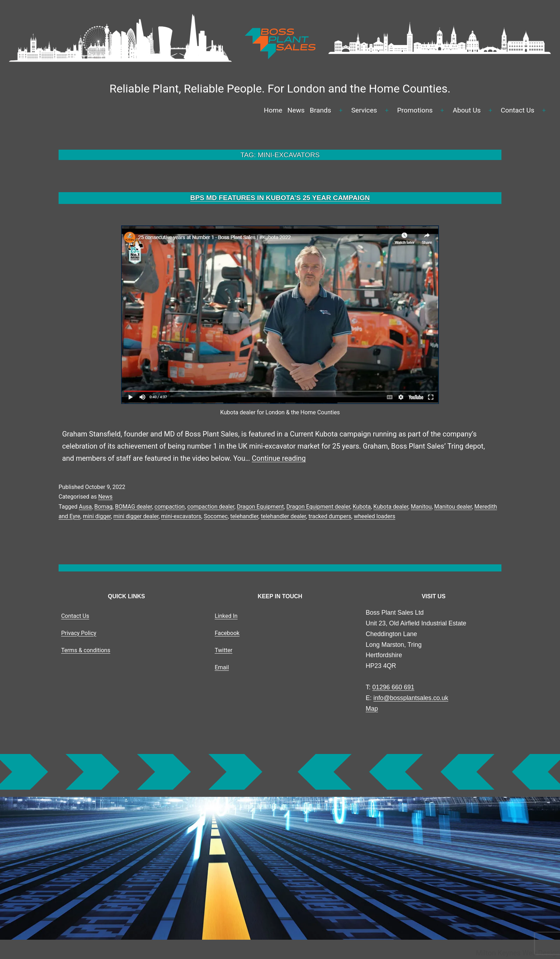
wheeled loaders (375, 516)
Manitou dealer (453, 507)
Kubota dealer (391, 507)
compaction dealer (211, 507)
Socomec (216, 516)
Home (273, 110)
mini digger (97, 516)
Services (364, 110)
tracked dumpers (330, 516)
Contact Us (517, 110)
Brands (320, 110)
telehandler (244, 516)
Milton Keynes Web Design (518, 953)
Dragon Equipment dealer (318, 507)
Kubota (362, 507)
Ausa (85, 507)
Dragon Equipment (260, 507)
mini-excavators (181, 516)
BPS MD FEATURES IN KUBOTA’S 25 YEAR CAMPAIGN (280, 198)
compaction (170, 507)
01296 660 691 (393, 687)
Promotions (415, 110)
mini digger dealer (136, 516)
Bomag (103, 507)
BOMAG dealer (133, 507)
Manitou (421, 507)
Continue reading (279, 458)
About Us (467, 110)
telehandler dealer (283, 516)
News (296, 110)
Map (372, 709)
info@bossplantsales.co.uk (411, 698)
